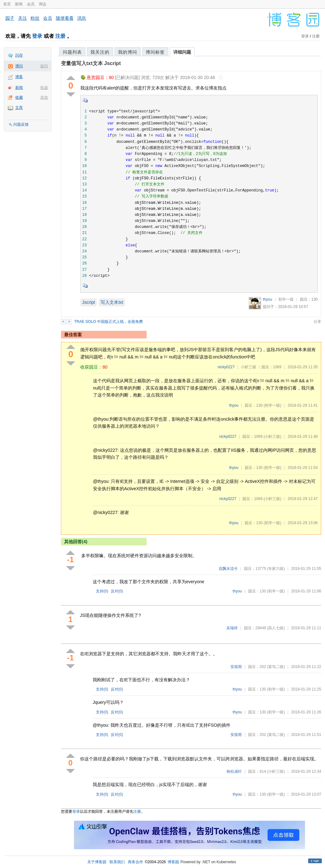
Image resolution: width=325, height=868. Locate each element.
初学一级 (286, 299)
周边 (43, 4)
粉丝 (35, 18)
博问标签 (155, 52)
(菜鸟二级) (276, 667)
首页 (7, 4)
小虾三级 (249, 367)
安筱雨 (236, 667)
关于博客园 (97, 862)
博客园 (173, 862)
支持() (102, 591)
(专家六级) (276, 569)
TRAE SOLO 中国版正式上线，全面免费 (109, 322)
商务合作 (136, 862)
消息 (82, 18)
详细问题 (182, 52)
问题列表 (72, 52)
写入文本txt (112, 302)
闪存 (19, 55)
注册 (60, 36)
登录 (37, 36)
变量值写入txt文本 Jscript (91, 63)
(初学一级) (272, 405)
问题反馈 (21, 124)
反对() (117, 591)
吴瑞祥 (232, 628)
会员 (31, 4)
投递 (44, 88)
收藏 (19, 97)
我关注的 (100, 52)
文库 (19, 108)
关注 (23, 18)
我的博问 (128, 52)
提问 (44, 66)
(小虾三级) (272, 437)
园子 (10, 18)
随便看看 (65, 18)
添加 (44, 97)
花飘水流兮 (228, 569)
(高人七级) (276, 628)
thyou (267, 299)
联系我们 (117, 862)
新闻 (19, 4)
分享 (317, 322)
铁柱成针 (234, 771)
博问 (19, 66)
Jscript (89, 302)
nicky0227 (226, 367)
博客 (19, 77)
